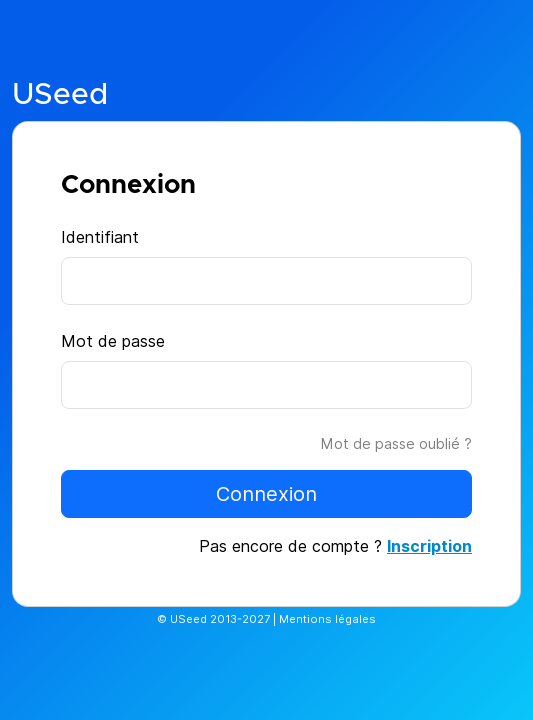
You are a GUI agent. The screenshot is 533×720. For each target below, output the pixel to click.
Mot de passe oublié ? (396, 443)
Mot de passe (113, 341)
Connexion (266, 494)
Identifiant (100, 237)
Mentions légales (327, 619)
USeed (60, 95)
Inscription (429, 546)
